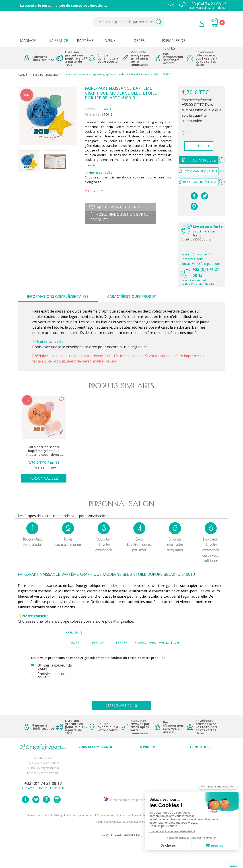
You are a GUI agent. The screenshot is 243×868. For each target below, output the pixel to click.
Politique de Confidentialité (200, 775)
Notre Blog (148, 785)
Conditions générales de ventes (200, 770)
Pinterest (194, 206)
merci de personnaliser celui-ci (92, 361)
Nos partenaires (148, 780)
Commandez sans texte (199, 171)
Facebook (25, 826)
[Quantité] (198, 146)
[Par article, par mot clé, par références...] (129, 22)
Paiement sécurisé (200, 755)
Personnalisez (202, 160)
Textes (121, 642)
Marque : (91, 109)
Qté (185, 133)
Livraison (200, 765)
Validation (169, 642)
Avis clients (148, 755)
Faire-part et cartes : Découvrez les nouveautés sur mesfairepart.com (95, 790)
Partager (194, 196)
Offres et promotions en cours (95, 770)
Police (98, 642)
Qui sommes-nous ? (148, 760)
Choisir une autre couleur (52, 675)
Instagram (57, 826)
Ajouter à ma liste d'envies (116, 207)
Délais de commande (200, 780)
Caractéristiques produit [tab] (132, 296)
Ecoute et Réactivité (148, 775)
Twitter (36, 826)
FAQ (95, 765)
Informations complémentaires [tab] (58, 296)
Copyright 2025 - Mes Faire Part (122, 861)
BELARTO (105, 109)
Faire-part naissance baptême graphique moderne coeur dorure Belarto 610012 (44, 451)
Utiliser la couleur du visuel (55, 667)
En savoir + (94, 191)
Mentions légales (200, 760)
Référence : (93, 114)
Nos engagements (148, 770)
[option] (44, 441)
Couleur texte (74, 637)
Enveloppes (145, 642)
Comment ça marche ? (148, 765)
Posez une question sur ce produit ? (119, 217)
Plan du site (200, 790)
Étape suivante (123, 705)
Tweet (205, 196)
